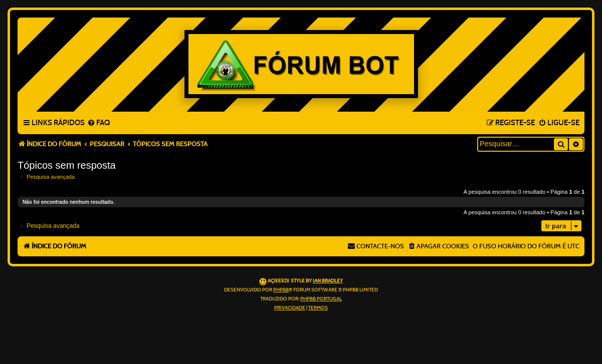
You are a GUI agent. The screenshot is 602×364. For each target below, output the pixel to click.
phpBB (281, 290)
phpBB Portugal (321, 299)
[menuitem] (98, 123)
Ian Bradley (328, 281)
